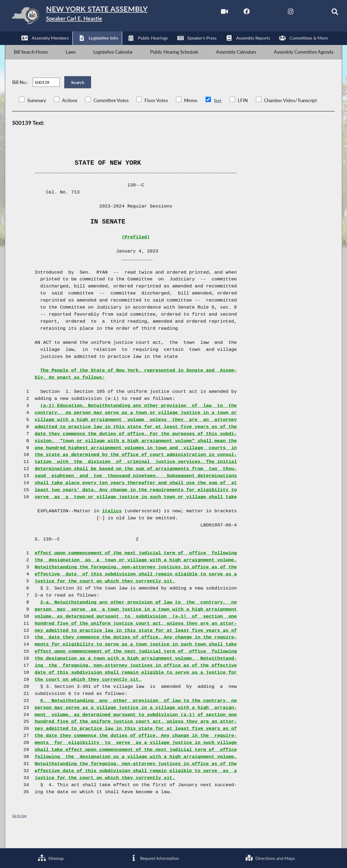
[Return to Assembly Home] (91, 17)
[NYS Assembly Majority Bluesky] (303, 13)
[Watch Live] (212, 13)
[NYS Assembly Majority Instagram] (280, 13)
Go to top (20, 830)
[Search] (325, 13)
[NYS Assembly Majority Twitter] (257, 13)
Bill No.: (20, 93)
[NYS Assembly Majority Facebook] (235, 13)
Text (218, 114)
